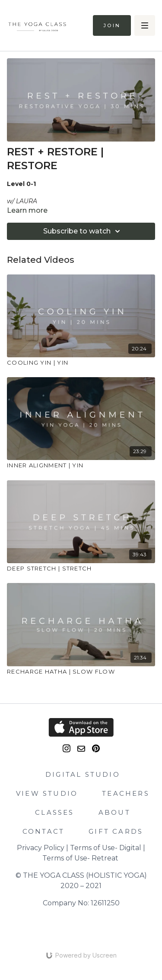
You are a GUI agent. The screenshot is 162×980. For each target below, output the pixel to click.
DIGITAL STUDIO (83, 774)
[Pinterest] (96, 748)
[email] (81, 749)
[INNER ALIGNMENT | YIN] (81, 466)
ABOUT (114, 812)
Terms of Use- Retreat (80, 858)
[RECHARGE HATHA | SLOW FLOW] (81, 672)
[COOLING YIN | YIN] (81, 363)
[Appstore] (81, 727)
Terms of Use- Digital (106, 848)
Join (112, 25)
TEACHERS (126, 793)
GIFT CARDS (116, 831)
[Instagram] (67, 748)
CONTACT (43, 831)
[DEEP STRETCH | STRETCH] (81, 569)
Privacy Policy (41, 848)
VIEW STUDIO (47, 793)
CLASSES (54, 812)
